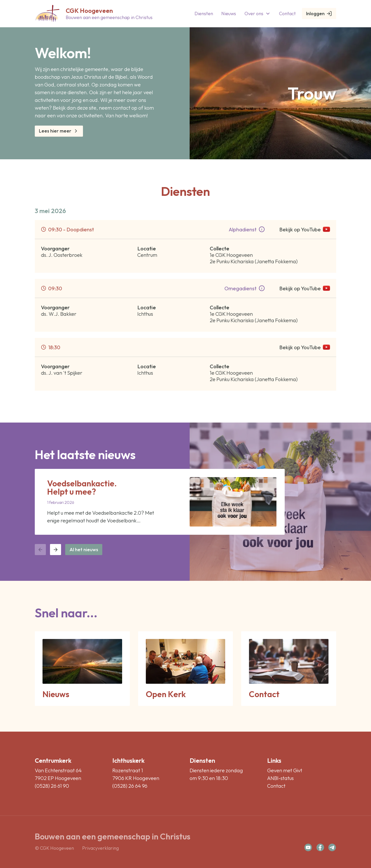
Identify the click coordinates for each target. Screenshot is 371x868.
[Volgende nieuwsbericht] (56, 550)
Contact (287, 14)
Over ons (258, 14)
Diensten (204, 14)
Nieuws (229, 14)
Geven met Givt (285, 770)
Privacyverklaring (100, 848)
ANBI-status (280, 778)
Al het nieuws (84, 550)
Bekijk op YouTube (305, 229)
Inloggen (319, 14)
